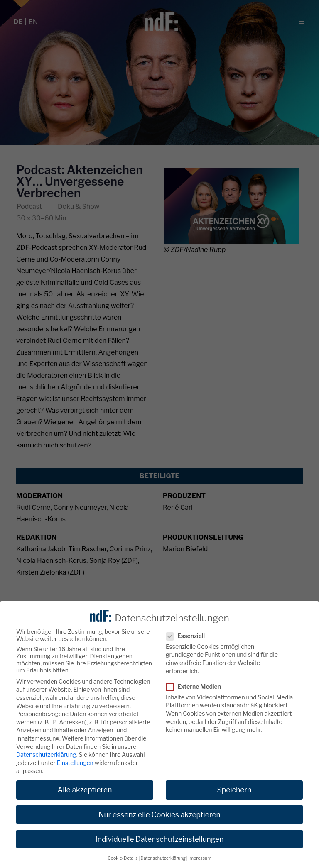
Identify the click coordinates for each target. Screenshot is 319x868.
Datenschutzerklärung (46, 755)
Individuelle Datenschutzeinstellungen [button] (160, 839)
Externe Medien (196, 686)
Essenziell (188, 636)
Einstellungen (75, 763)
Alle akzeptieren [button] (85, 790)
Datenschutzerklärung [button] (163, 858)
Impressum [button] (200, 858)
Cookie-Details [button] (123, 858)
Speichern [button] (234, 790)
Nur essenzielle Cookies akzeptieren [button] (159, 815)
